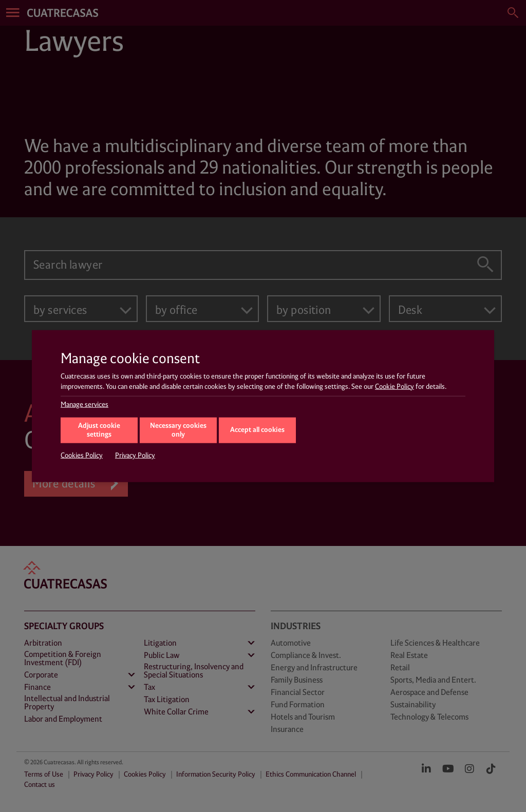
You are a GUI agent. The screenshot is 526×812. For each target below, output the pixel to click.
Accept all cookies (257, 430)
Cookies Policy (82, 456)
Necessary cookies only (178, 430)
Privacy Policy (135, 456)
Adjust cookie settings (99, 430)
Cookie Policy (394, 386)
